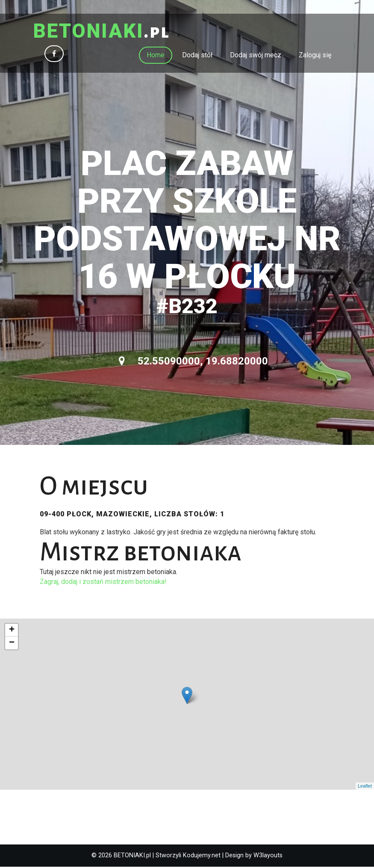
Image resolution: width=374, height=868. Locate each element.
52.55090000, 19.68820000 (193, 362)
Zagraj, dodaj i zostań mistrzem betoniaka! (103, 582)
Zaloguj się (315, 56)
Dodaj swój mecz (256, 56)
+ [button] (12, 631)
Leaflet (365, 787)
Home (156, 56)
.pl (105, 32)
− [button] (12, 644)
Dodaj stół (197, 56)
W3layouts (268, 856)
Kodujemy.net (202, 856)
